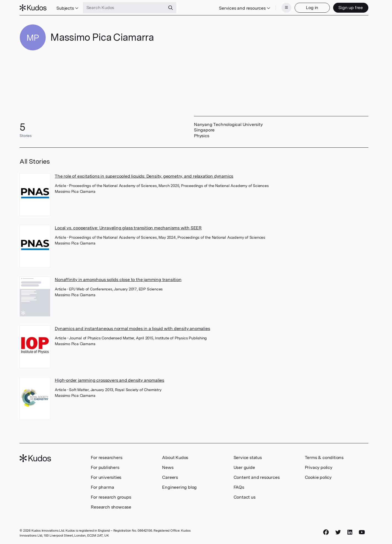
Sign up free (351, 8)
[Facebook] (326, 532)
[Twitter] (338, 532)
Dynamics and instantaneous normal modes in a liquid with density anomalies (132, 329)
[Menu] (286, 8)
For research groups (111, 497)
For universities (106, 477)
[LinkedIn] (350, 532)
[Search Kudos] (124, 8)
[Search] (171, 8)
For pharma (102, 487)
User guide (244, 467)
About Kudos (175, 458)
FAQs (239, 487)
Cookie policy (318, 477)
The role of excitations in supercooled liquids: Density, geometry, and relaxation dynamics (144, 176)
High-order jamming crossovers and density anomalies (109, 380)
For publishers (105, 467)
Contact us (245, 497)
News (168, 467)
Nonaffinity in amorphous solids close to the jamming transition (118, 280)
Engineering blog (179, 487)
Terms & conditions (324, 458)
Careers (170, 477)
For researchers (106, 458)
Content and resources (257, 477)
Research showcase (111, 507)
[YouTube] (362, 532)
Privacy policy (319, 467)
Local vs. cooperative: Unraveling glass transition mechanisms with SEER (128, 228)
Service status (248, 458)
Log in (312, 8)
